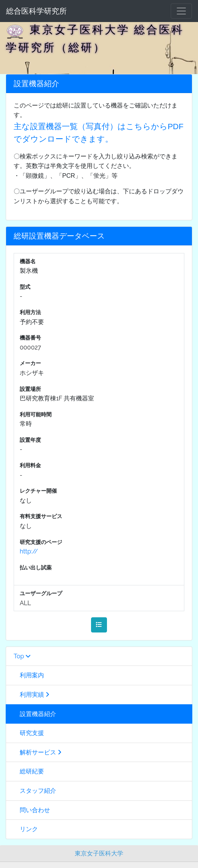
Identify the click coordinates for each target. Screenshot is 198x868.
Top (22, 656)
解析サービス (38, 752)
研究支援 (29, 733)
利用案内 (29, 675)
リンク (26, 829)
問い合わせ (32, 810)
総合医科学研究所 (36, 11)
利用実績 (31, 695)
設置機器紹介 (35, 714)
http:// (29, 551)
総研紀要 (29, 771)
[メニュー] (181, 11)
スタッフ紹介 (35, 791)
